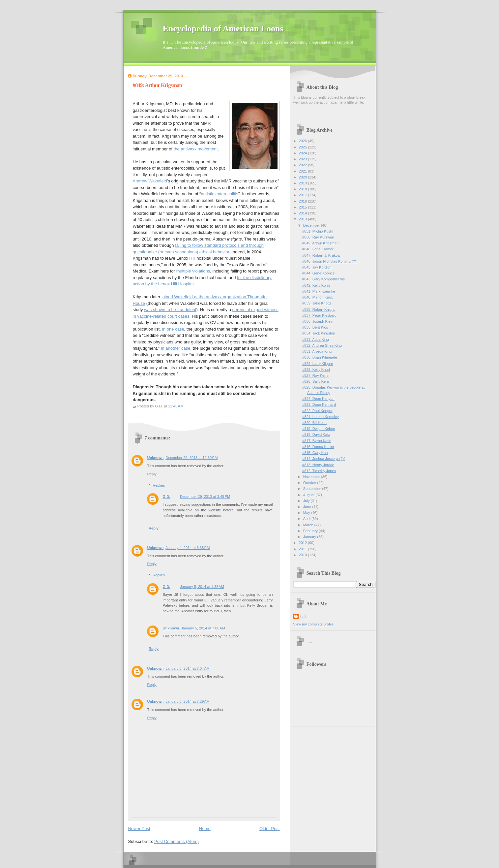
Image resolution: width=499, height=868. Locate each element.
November (312, 477)
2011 (304, 549)
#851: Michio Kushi (318, 231)
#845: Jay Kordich (317, 267)
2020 (304, 177)
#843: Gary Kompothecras (323, 279)
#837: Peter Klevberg (319, 315)
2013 (304, 219)
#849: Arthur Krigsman (320, 243)
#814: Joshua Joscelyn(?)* (324, 459)
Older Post (269, 829)
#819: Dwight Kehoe (319, 429)
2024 (304, 153)
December (312, 225)
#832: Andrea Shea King (322, 345)
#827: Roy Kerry (315, 375)
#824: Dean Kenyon (318, 399)
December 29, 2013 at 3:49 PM (205, 497)
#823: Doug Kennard (319, 404)
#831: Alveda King (317, 351)
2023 (304, 159)
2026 (304, 141)
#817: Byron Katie (317, 441)
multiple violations (193, 271)
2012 (304, 543)
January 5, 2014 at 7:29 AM (188, 701)
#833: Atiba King (315, 339)
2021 (304, 171)
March (309, 525)
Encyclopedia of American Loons (223, 29)
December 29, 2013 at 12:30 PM (191, 458)
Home (205, 829)
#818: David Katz (316, 434)
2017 (304, 195)
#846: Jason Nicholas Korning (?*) (330, 261)
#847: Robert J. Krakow (321, 255)
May (307, 513)
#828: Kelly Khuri (316, 370)
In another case (176, 348)
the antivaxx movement (196, 149)
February (311, 531)
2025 (304, 147)
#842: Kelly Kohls (316, 285)
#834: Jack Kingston (319, 333)
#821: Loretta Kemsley (321, 417)
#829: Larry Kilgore (318, 364)
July (307, 501)
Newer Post (139, 829)
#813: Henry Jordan (318, 465)
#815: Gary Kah (315, 453)
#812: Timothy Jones (319, 471)
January (310, 537)
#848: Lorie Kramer (318, 249)
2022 (304, 165)
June (308, 507)
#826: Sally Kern (316, 381)
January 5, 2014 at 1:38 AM (202, 587)
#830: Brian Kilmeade (320, 357)
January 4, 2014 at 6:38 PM (188, 548)
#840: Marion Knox (318, 297)
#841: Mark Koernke (319, 291)
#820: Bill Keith (314, 423)
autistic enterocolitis (219, 194)
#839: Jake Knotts (317, 303)
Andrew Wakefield (150, 181)
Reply (152, 474)
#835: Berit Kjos (315, 327)
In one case (173, 329)
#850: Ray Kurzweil (318, 237)
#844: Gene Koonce (318, 273)
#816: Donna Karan (318, 447)
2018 (304, 189)
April (307, 519)
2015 (304, 207)
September (313, 489)
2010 (304, 555)
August (309, 495)
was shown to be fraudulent (170, 310)
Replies (159, 485)
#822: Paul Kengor (317, 411)
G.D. (167, 497)
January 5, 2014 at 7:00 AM (203, 628)
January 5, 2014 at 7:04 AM (188, 668)
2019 (304, 183)
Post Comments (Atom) (176, 841)
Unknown (156, 458)
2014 (304, 213)
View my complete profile (314, 624)
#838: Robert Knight (318, 309)
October (310, 483)
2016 (304, 201)
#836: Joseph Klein (318, 321)
